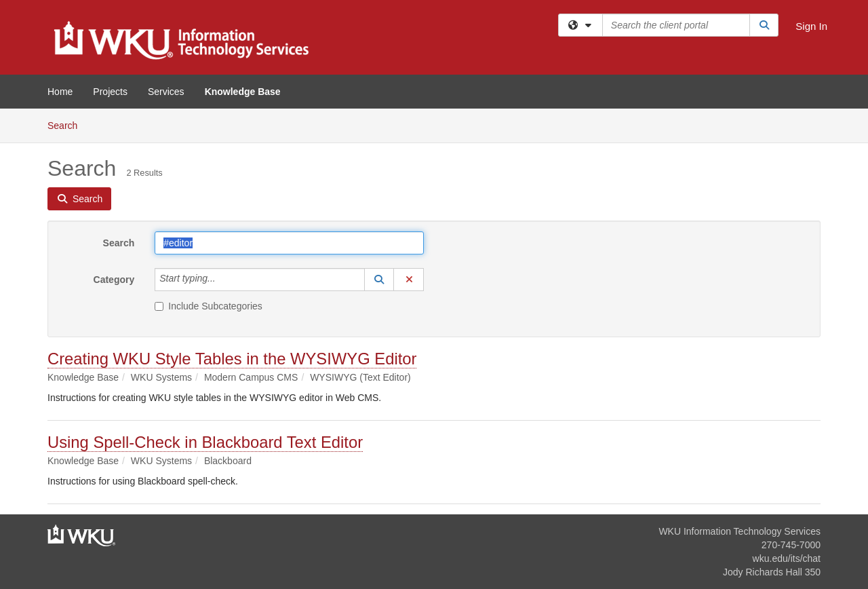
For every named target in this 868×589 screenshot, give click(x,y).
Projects (110, 92)
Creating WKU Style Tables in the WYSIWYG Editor (232, 359)
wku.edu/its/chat (787, 558)
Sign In (811, 26)
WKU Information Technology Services (739, 531)
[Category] (223, 280)
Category (114, 280)
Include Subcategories (209, 306)
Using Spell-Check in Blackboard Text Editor (205, 442)
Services (166, 92)
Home (60, 92)
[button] (379, 280)
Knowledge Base (243, 92)
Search (67, 125)
